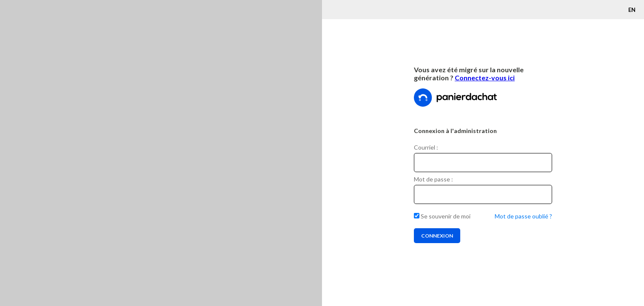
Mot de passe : (433, 179)
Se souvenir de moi (442, 216)
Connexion (437, 236)
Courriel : (426, 147)
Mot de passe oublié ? (523, 216)
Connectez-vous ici (485, 78)
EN (632, 10)
